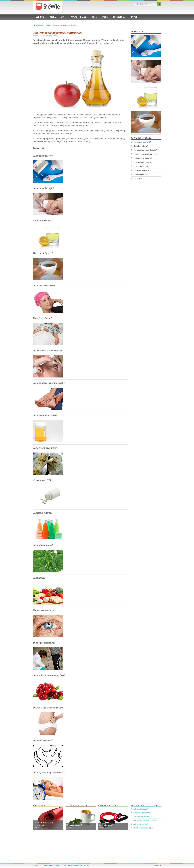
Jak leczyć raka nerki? (44, 286)
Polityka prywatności (75, 865)
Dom (63, 17)
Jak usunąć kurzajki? (44, 188)
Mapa (58, 865)
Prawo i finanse (78, 17)
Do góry (156, 865)
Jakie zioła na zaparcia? (45, 448)
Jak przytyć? (39, 578)
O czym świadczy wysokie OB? (48, 708)
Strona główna (38, 25)
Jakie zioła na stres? (43, 545)
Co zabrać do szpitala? (142, 813)
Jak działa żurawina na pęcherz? (49, 675)
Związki (134, 17)
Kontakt (87, 865)
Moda (105, 17)
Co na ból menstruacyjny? (143, 828)
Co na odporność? (106, 825)
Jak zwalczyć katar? (141, 817)
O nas (64, 865)
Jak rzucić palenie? (141, 824)
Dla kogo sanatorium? (44, 643)
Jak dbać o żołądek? (43, 740)
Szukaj (159, 4)
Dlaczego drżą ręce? (43, 253)
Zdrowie (40, 17)
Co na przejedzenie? (74, 825)
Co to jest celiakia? (42, 318)
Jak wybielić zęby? (141, 809)
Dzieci (94, 17)
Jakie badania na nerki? (45, 415)
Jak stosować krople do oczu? (48, 351)
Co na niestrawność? (43, 221)
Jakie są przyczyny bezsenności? (49, 773)
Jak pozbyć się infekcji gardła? (145, 820)
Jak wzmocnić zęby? (43, 156)
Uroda (53, 17)
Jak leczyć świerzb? (43, 513)
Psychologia (119, 17)
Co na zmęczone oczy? (44, 610)
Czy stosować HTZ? (43, 480)
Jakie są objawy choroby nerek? (49, 383)
